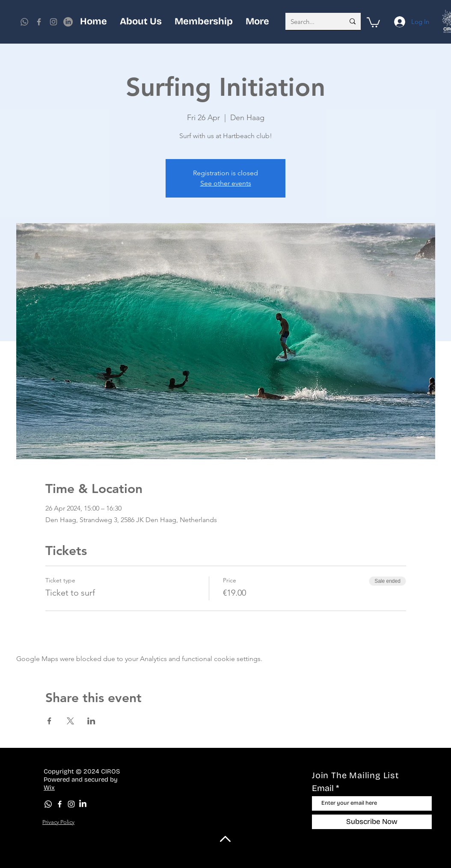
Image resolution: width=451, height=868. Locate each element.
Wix (49, 788)
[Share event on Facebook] (49, 721)
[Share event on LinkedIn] (91, 721)
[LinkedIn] (83, 804)
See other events (226, 183)
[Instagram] (53, 22)
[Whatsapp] (24, 22)
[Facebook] (39, 22)
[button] (373, 22)
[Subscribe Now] (372, 822)
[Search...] (311, 21)
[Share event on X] (70, 721)
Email (323, 788)
